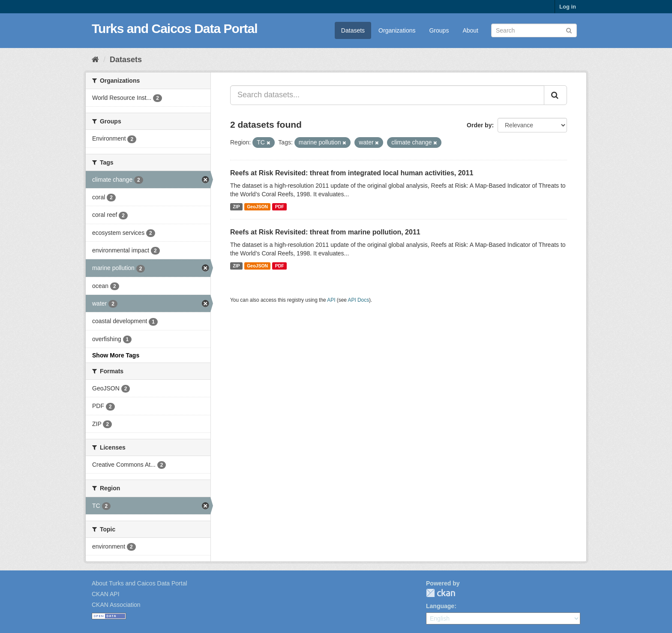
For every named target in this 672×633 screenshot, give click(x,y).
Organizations (397, 30)
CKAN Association (116, 605)
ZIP (236, 207)
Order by (479, 125)
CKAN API (106, 594)
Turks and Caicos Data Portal (175, 28)
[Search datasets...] (387, 95)
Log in (568, 7)
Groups (439, 30)
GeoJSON (257, 207)
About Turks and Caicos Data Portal (139, 583)
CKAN (441, 593)
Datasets (353, 30)
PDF (280, 207)
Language (440, 606)
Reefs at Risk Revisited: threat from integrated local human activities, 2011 (352, 173)
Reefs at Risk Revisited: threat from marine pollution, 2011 (325, 232)
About (470, 30)
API (331, 300)
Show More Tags (116, 355)
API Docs (359, 300)
